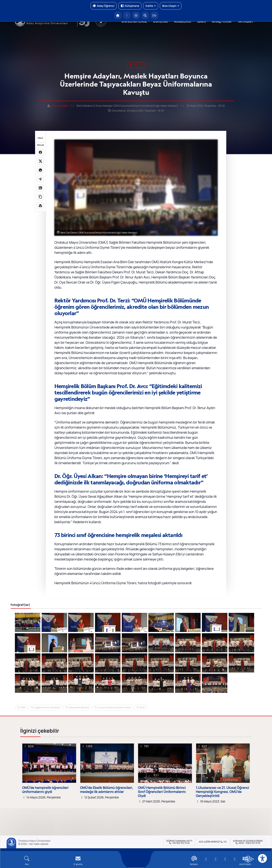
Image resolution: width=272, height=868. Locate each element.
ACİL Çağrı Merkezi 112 (213, 842)
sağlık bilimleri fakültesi (47, 707)
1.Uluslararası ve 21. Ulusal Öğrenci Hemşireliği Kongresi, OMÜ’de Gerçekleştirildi (222, 792)
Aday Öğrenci (104, 6)
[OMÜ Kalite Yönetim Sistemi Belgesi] (248, 859)
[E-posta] (127, 15)
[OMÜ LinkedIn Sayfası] (206, 859)
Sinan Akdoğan (59, 106)
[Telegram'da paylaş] (40, 179)
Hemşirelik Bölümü (79, 707)
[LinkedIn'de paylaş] (40, 188)
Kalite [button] (151, 6)
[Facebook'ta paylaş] (40, 152)
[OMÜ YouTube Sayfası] (197, 859)
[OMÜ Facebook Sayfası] (235, 859)
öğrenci (136, 65)
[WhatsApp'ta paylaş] (40, 170)
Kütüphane (130, 6)
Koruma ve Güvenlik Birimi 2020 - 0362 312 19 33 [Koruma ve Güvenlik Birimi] (248, 842)
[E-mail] (78, 861)
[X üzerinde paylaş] (40, 161)
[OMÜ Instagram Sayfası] (216, 859)
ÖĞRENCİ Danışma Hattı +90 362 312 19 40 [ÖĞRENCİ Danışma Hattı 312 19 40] (179, 842)
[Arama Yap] (145, 15)
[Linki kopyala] (40, 197)
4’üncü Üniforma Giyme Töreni (114, 707)
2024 (142, 707)
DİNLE (40, 138)
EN (154, 15)
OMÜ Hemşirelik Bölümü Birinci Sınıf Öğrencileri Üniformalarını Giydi (162, 792)
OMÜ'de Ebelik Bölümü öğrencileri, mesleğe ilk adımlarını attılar (107, 790)
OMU (23, 707)
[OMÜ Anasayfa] (118, 15)
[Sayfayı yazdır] (40, 206)
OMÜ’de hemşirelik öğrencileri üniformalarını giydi (45, 790)
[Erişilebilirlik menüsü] (262, 858)
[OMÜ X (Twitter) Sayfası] (225, 859)
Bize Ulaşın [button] (171, 6)
